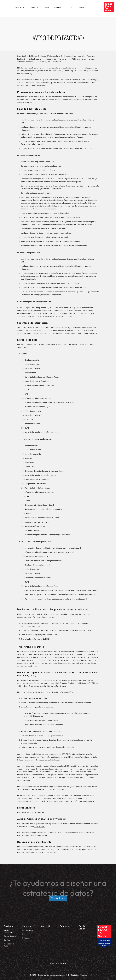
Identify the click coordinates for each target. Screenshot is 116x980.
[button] (20, 7)
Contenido (57, 7)
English (82, 929)
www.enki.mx (71, 83)
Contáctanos (58, 899)
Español (82, 926)
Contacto (69, 7)
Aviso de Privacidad (58, 963)
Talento (46, 7)
